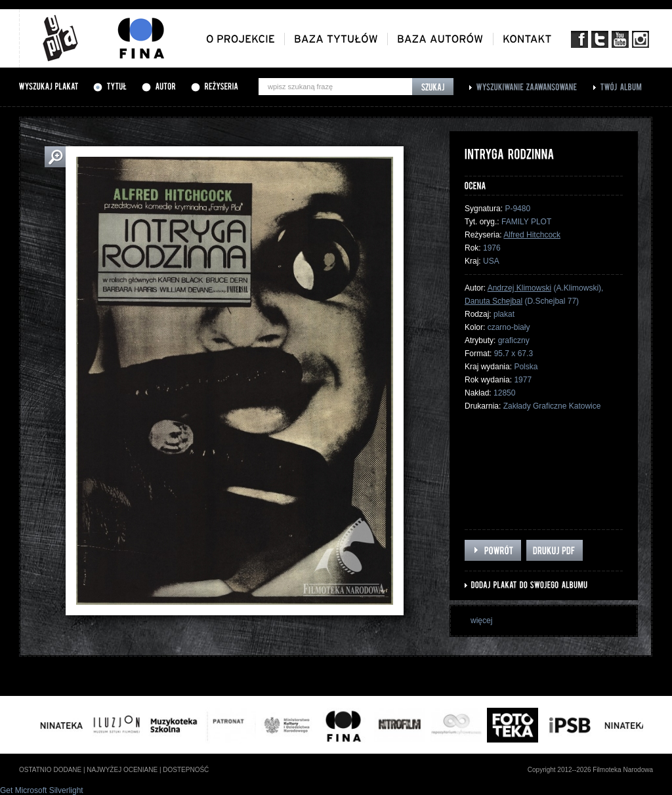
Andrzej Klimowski (519, 288)
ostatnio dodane (50, 770)
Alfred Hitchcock (532, 235)
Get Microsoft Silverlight (42, 790)
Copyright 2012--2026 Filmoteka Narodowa (590, 770)
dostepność (186, 770)
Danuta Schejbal (493, 301)
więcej (481, 621)
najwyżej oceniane (122, 770)
